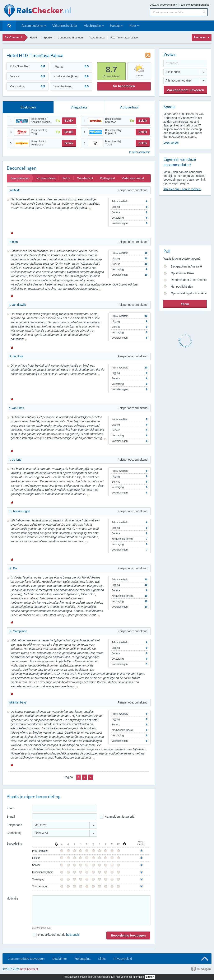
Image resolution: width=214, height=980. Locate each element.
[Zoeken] (205, 12)
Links (102, 959)
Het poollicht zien (182, 287)
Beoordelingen (20, 178)
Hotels (34, 38)
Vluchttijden (92, 26)
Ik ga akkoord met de (59, 935)
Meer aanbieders (141, 152)
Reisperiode (14, 825)
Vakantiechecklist (65, 26)
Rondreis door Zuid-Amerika (189, 280)
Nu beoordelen (124, 86)
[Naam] (65, 809)
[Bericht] (91, 910)
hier (118, 977)
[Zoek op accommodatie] (176, 12)
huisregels (73, 935)
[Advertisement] (185, 219)
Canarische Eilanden (70, 38)
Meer (132, 26)
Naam (10, 808)
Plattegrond (107, 178)
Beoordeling (14, 844)
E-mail (11, 817)
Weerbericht (85, 178)
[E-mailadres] (65, 817)
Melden (12, 233)
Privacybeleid (123, 959)
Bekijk (69, 121)
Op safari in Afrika (182, 273)
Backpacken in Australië (186, 266)
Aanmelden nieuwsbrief (120, 817)
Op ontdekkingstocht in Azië (189, 293)
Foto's (66, 178)
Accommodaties (32, 26)
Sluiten (150, 977)
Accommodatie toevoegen (26, 959)
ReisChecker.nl (13, 37)
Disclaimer (60, 959)
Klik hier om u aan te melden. (182, 189)
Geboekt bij (14, 833)
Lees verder (171, 143)
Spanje (48, 38)
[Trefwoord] (185, 63)
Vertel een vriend (133, 178)
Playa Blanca (97, 38)
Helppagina (83, 959)
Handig (115, 26)
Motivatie (12, 898)
